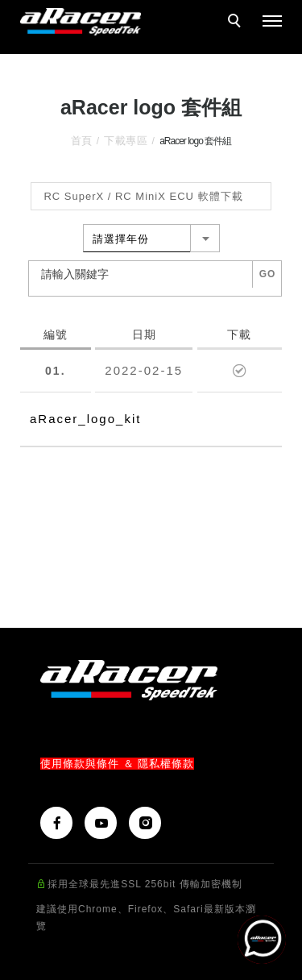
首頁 (82, 141)
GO (268, 274)
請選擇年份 (121, 239)
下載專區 (126, 141)
